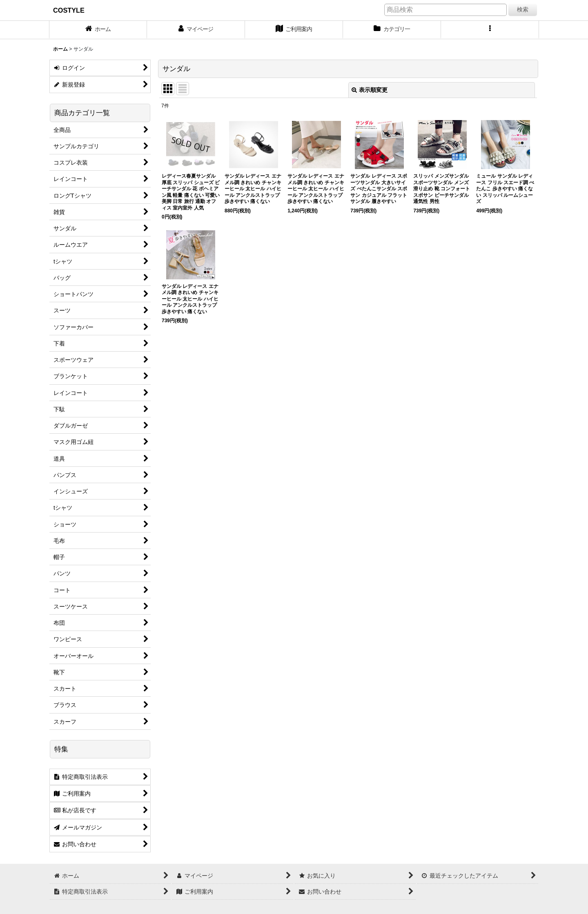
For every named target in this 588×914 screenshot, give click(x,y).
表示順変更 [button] (370, 90)
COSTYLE (69, 10)
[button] (490, 30)
